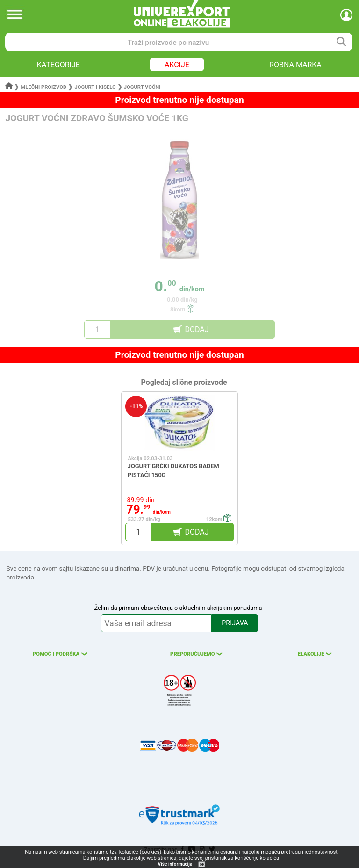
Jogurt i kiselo (95, 87)
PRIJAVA (235, 623)
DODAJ (197, 329)
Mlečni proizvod (44, 87)
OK (202, 864)
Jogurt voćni (142, 87)
